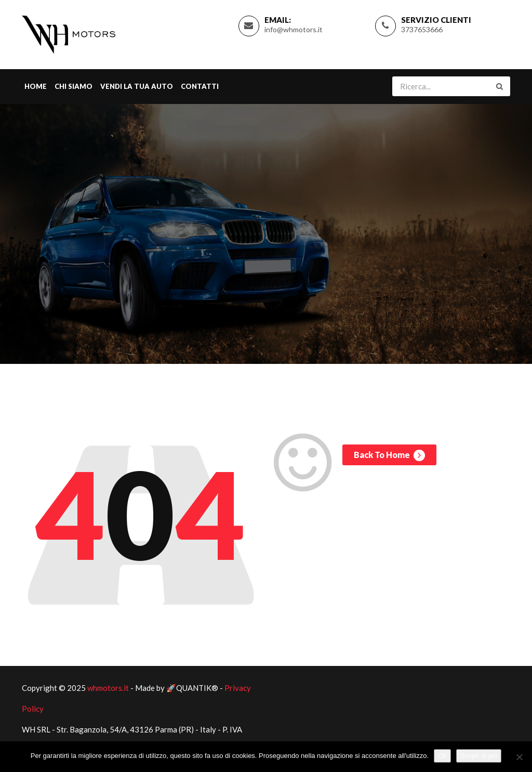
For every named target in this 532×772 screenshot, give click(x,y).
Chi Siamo (74, 86)
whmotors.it (108, 688)
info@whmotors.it (294, 29)
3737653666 (422, 29)
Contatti (200, 86)
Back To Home (389, 455)
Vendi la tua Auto (137, 86)
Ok (442, 756)
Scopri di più (479, 756)
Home (36, 86)
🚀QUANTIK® (192, 688)
